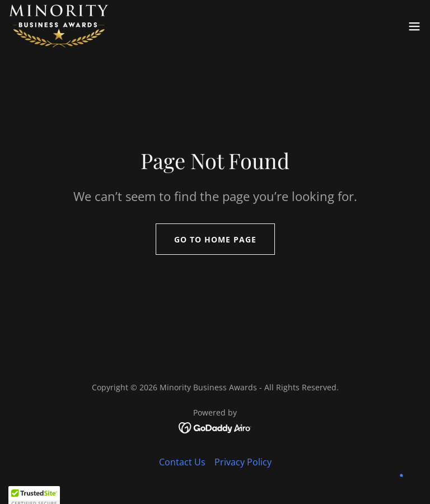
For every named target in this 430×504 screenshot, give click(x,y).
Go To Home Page (215, 239)
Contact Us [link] (182, 462)
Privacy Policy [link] (243, 462)
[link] (59, 26)
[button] (414, 26)
